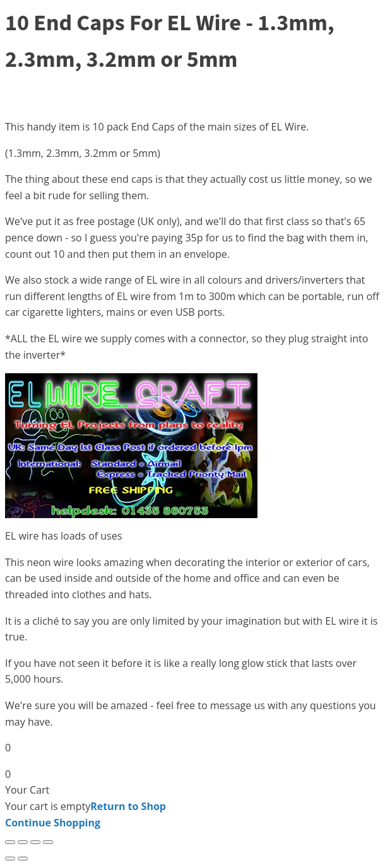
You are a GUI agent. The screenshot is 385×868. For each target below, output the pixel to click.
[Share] (35, 842)
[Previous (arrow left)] (10, 859)
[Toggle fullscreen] (23, 842)
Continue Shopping (53, 823)
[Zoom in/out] (10, 842)
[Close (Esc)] (48, 842)
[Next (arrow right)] (23, 859)
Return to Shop (128, 806)
